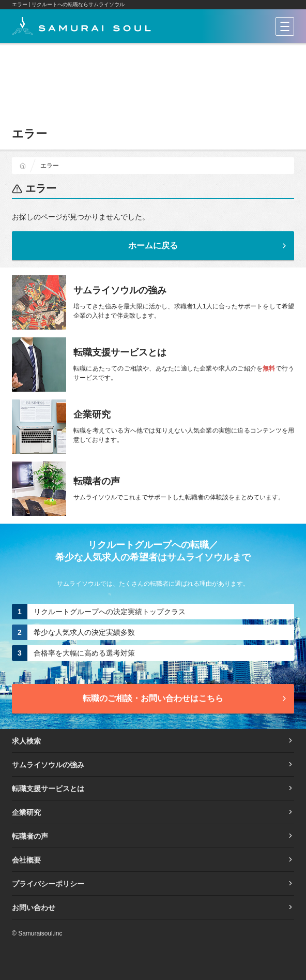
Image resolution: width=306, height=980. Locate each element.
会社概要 (153, 860)
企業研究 (153, 812)
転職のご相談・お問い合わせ (186, 698)
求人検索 (153, 741)
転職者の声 (153, 836)
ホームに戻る (208, 246)
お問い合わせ (153, 908)
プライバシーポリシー (153, 884)
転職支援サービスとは (153, 789)
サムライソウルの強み (153, 765)
